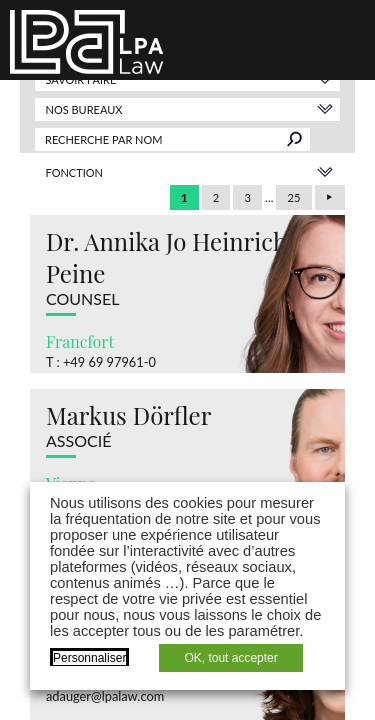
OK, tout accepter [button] (230, 658)
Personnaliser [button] (89, 658)
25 (294, 197)
